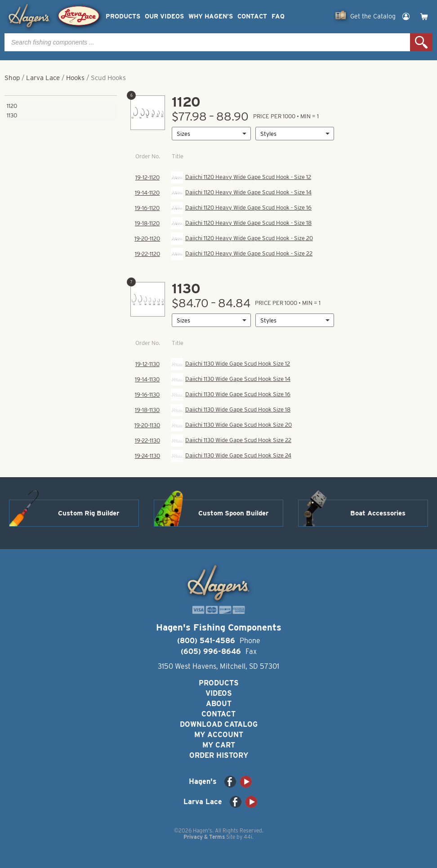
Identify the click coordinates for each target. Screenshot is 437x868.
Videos (219, 693)
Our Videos (164, 16)
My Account (219, 735)
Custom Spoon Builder (233, 513)
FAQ (278, 16)
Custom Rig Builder (89, 513)
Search (421, 42)
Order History (219, 755)
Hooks (75, 78)
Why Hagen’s (211, 16)
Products (123, 16)
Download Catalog (219, 724)
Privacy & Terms (204, 837)
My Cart (219, 745)
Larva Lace (43, 78)
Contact (252, 16)
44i (248, 837)
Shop (12, 78)
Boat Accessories (378, 513)
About (219, 704)
